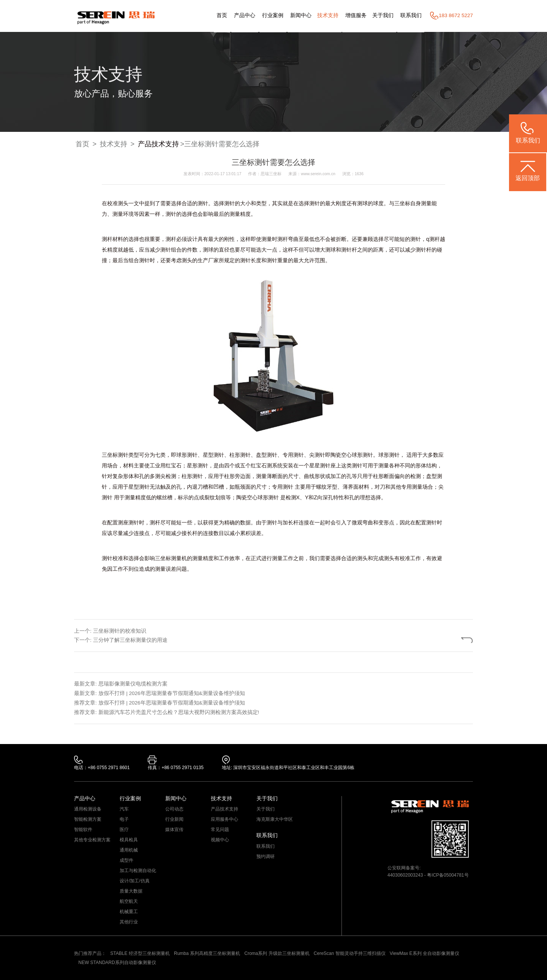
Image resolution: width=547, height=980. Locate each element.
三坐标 (402, 203)
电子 (124, 819)
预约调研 (266, 857)
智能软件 (83, 830)
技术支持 (328, 15)
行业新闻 (174, 819)
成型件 (126, 860)
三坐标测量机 (171, 558)
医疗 (124, 830)
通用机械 (129, 850)
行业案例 (273, 15)
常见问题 (220, 830)
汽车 (124, 809)
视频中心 (220, 840)
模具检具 (129, 840)
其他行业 (129, 922)
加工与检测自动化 (138, 871)
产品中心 (245, 15)
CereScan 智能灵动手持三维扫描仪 (350, 953)
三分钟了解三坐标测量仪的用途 (130, 640)
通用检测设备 (88, 809)
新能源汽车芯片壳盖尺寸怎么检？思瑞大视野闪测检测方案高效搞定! (179, 712)
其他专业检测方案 (92, 840)
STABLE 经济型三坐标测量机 (140, 953)
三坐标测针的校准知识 (120, 631)
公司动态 (174, 809)
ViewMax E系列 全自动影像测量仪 (424, 953)
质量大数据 (131, 891)
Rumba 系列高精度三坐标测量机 (207, 953)
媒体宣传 (174, 830)
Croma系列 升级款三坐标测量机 (277, 953)
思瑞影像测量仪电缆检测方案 (133, 684)
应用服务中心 (224, 819)
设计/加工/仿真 (135, 881)
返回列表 (447, 640)
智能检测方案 (88, 819)
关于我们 (383, 15)
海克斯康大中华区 (275, 819)
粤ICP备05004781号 (448, 875)
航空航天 (129, 901)
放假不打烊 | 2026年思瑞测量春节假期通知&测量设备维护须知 (172, 693)
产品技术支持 (158, 144)
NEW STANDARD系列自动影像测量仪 (117, 963)
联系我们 (411, 15)
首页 (222, 15)
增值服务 (356, 15)
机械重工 (129, 912)
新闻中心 (301, 15)
